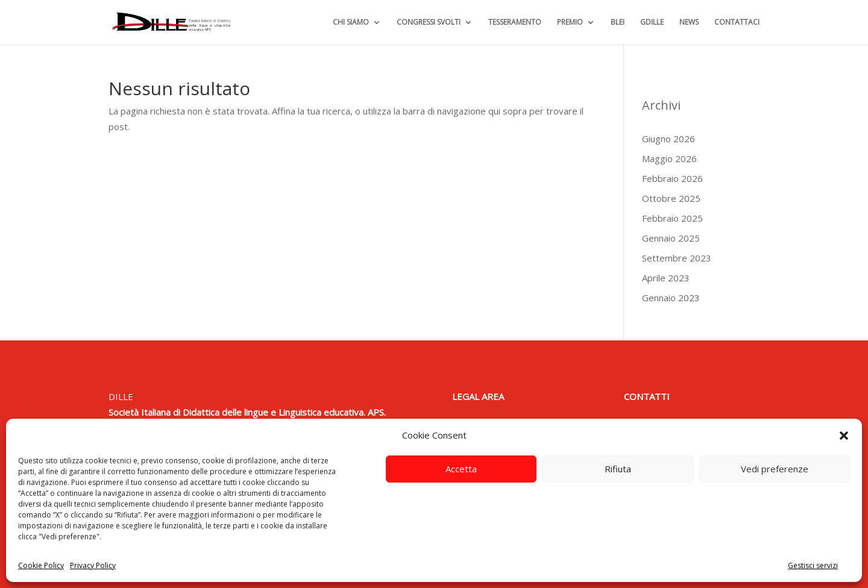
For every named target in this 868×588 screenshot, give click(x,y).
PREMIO (570, 23)
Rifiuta (618, 469)
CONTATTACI (737, 23)
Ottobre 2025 (671, 198)
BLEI (618, 23)
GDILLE (652, 23)
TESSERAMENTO (515, 23)
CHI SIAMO (351, 23)
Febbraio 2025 (672, 218)
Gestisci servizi (813, 565)
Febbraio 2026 (672, 178)
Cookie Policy (41, 565)
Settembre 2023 (677, 258)
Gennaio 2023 (671, 298)
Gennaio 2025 (671, 238)
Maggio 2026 (669, 158)
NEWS (689, 23)
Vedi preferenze (775, 469)
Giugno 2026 (668, 139)
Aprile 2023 (666, 278)
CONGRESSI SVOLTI (429, 23)
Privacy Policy (93, 565)
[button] (844, 436)
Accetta (461, 469)
